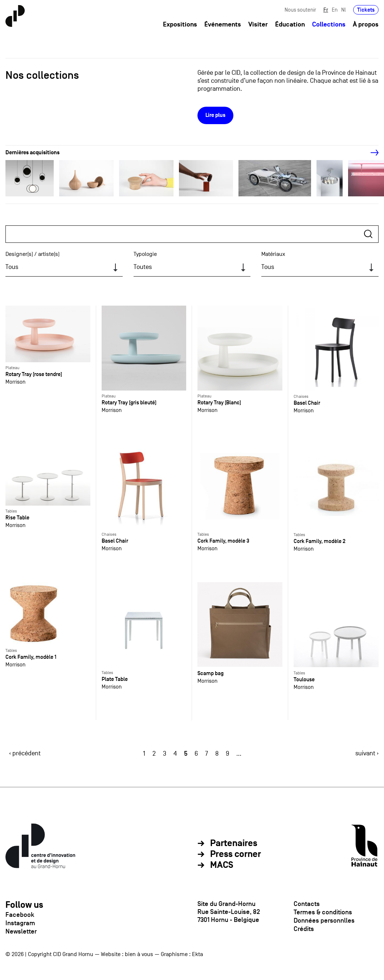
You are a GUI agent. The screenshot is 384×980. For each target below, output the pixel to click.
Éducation (290, 25)
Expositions (180, 25)
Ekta (197, 954)
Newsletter (21, 931)
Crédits (304, 929)
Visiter (258, 25)
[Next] (371, 153)
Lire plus (215, 115)
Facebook (20, 915)
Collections (329, 25)
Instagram (20, 923)
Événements (223, 25)
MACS (222, 865)
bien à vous (139, 954)
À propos (366, 25)
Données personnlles (324, 920)
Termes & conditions (323, 912)
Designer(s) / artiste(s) (32, 254)
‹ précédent (25, 753)
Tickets (366, 10)
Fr (326, 10)
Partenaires (234, 844)
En (335, 10)
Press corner (236, 854)
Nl (344, 10)
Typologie (145, 254)
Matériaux (273, 254)
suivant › (367, 753)
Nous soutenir (300, 10)
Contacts (307, 904)
